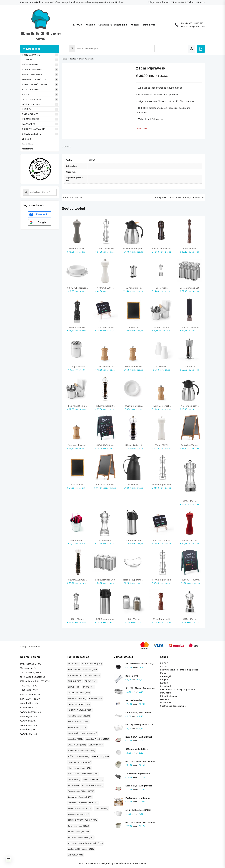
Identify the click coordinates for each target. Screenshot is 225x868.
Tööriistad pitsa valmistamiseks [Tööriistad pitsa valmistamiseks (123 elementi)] (85, 843)
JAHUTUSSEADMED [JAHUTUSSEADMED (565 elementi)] (79, 704)
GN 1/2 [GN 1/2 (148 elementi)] (74, 687)
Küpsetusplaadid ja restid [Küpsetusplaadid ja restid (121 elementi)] (83, 733)
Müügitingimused (169, 696)
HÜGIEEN (40, 109)
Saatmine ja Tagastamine (173, 706)
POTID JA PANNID (40, 55)
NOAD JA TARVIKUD (40, 70)
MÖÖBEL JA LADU (40, 104)
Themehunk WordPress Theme (130, 863)
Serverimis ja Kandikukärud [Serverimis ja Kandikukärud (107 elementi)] (83, 803)
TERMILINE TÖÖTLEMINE (40, 85)
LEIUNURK (27, 139)
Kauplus (164, 680)
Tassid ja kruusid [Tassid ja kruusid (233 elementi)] (79, 814)
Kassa (163, 673)
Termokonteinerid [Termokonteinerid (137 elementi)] (79, 826)
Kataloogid (166, 676)
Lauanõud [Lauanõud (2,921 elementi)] (75, 739)
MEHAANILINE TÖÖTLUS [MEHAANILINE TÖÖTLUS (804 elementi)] (82, 751)
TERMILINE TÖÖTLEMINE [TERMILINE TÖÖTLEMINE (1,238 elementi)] (82, 820)
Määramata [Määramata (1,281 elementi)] (101, 756)
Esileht (164, 666)
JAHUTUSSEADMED (40, 99)
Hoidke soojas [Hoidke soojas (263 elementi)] (77, 699)
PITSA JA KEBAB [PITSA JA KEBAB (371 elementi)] (93, 780)
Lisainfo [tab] (67, 147)
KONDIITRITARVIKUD (40, 75)
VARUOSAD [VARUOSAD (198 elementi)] (76, 855)
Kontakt (164, 683)
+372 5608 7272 (197, 23)
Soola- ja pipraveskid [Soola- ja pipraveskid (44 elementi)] (80, 809)
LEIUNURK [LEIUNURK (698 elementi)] (96, 745)
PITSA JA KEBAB (40, 89)
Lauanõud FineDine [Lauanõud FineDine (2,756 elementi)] (97, 739)
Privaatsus (166, 703)
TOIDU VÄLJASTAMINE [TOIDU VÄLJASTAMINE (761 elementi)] (81, 838)
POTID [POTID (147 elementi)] (73, 785)
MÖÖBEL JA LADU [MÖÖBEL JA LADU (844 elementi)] (79, 756)
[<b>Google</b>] (40, 222)
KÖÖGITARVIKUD (40, 65)
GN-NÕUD (40, 60)
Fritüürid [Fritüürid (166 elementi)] (74, 675)
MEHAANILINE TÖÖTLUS (40, 80)
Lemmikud (165, 686)
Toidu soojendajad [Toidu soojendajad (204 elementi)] (79, 832)
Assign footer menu (30, 646)
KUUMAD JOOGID (40, 119)
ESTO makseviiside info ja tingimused (179, 670)
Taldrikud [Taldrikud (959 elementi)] (101, 809)
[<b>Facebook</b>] (40, 215)
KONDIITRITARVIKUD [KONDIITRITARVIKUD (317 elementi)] (80, 710)
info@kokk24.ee (197, 27)
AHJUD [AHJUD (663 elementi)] (74, 664)
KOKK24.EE (94, 863)
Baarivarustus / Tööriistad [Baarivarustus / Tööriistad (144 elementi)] (82, 670)
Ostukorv (165, 699)
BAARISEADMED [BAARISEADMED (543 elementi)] (92, 664)
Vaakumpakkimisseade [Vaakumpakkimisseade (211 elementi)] (81, 849)
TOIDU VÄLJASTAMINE (40, 129)
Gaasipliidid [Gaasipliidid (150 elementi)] (92, 675)
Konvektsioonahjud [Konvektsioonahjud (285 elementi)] (79, 716)
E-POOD (164, 663)
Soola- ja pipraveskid (193, 197)
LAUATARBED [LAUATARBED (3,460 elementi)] (77, 745)
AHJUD (40, 94)
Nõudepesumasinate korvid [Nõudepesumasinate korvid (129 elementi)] (83, 774)
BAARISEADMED (40, 114)
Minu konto (166, 693)
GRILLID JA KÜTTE (40, 134)
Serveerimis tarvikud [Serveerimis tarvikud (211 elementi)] (80, 797)
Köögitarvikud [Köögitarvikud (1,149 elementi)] (77, 728)
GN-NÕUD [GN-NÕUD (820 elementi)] (75, 681)
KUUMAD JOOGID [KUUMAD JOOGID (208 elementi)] (78, 722)
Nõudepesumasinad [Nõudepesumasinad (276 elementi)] (79, 768)
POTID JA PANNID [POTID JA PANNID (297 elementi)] (92, 785)
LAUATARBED (40, 124)
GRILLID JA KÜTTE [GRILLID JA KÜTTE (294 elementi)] (79, 693)
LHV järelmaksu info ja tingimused (177, 690)
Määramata (28, 149)
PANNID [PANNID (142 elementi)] (74, 780)
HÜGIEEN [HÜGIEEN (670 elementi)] (96, 699)
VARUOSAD (28, 144)
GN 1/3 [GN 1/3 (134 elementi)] (89, 687)
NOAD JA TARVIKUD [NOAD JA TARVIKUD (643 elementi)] (80, 762)
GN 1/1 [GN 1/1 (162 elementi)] (91, 681)
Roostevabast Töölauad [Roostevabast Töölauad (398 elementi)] (81, 791)
